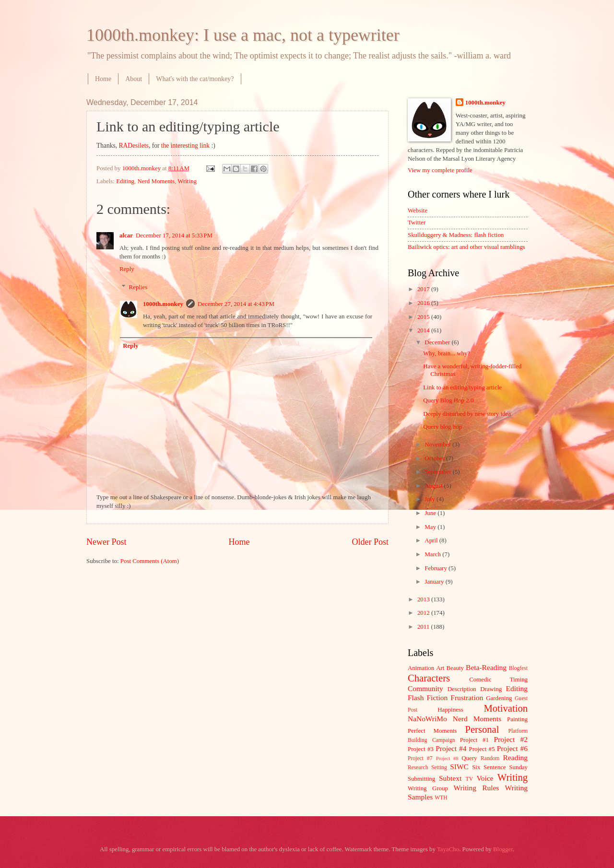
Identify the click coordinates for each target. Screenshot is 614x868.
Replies (138, 287)
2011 (424, 627)
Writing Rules (477, 788)
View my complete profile (440, 170)
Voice (485, 778)
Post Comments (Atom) (150, 561)
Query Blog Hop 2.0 (448, 400)
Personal (482, 729)
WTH (441, 798)
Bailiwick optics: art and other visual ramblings (466, 247)
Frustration (467, 698)
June (431, 513)
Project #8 (447, 758)
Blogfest (518, 668)
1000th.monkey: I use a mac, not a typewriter (243, 35)
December (438, 342)
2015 (424, 317)
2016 (424, 303)
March (433, 554)
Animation (421, 668)
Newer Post (106, 542)
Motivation (506, 708)
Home (103, 79)
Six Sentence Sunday (500, 767)
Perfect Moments (432, 731)
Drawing (491, 689)
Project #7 (420, 758)
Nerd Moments (156, 181)
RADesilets (134, 146)
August (434, 486)
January (435, 582)
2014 (424, 330)
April (432, 540)
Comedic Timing (498, 680)
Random (490, 758)
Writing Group (428, 788)
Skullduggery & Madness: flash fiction (456, 235)
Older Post (370, 542)
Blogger (503, 849)
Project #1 (474, 740)
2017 (424, 289)
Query (469, 758)
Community (425, 688)
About (134, 79)
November (438, 445)
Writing (187, 181)
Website (418, 211)
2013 (424, 599)
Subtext (450, 778)
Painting (517, 719)
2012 (424, 613)
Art (440, 668)
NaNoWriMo (427, 719)
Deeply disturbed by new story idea (467, 414)
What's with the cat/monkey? (195, 79)
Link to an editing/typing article (462, 387)
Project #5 (482, 749)
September (438, 472)
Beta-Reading (486, 667)
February (437, 568)
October (435, 458)
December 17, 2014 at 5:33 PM (174, 235)
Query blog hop (443, 427)
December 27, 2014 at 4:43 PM (236, 304)
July (431, 499)
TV (469, 779)
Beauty (455, 668)
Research (418, 768)
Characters (429, 678)
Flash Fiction (428, 698)
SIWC (459, 767)
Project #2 (511, 739)
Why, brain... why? (447, 353)
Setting (439, 768)
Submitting (421, 779)
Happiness (450, 710)
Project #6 (512, 748)
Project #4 (451, 748)
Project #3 (421, 749)
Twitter (417, 223)
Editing (125, 181)
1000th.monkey (163, 304)
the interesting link (185, 146)
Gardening (499, 698)
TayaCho (448, 849)
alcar (126, 235)
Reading (515, 757)
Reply (127, 269)
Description (462, 689)
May (431, 527)
